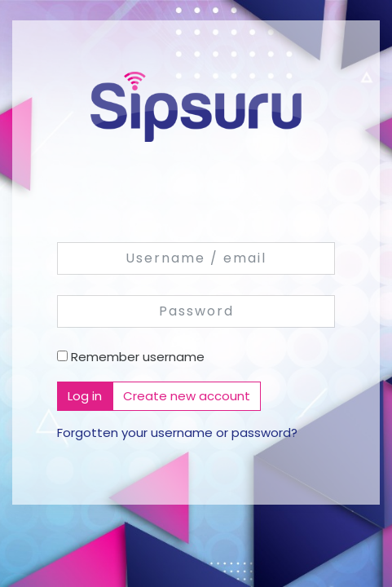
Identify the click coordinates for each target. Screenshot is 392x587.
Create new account (187, 396)
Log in (85, 396)
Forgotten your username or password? (177, 433)
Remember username (138, 357)
